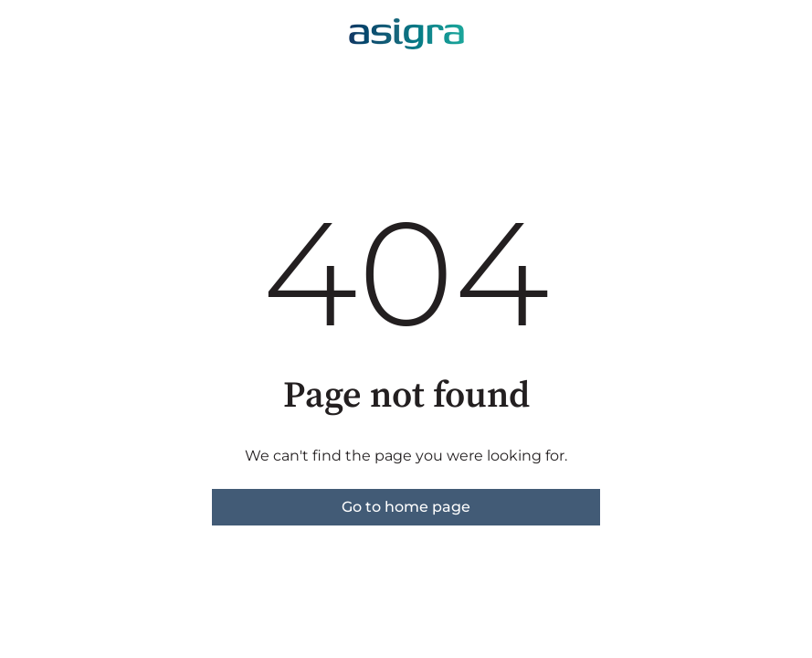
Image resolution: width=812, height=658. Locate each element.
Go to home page (406, 507)
